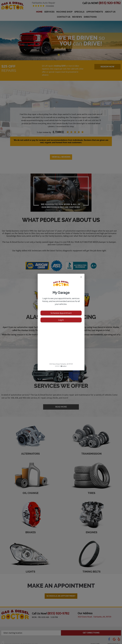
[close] (81, 277)
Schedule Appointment (61, 313)
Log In (61, 320)
